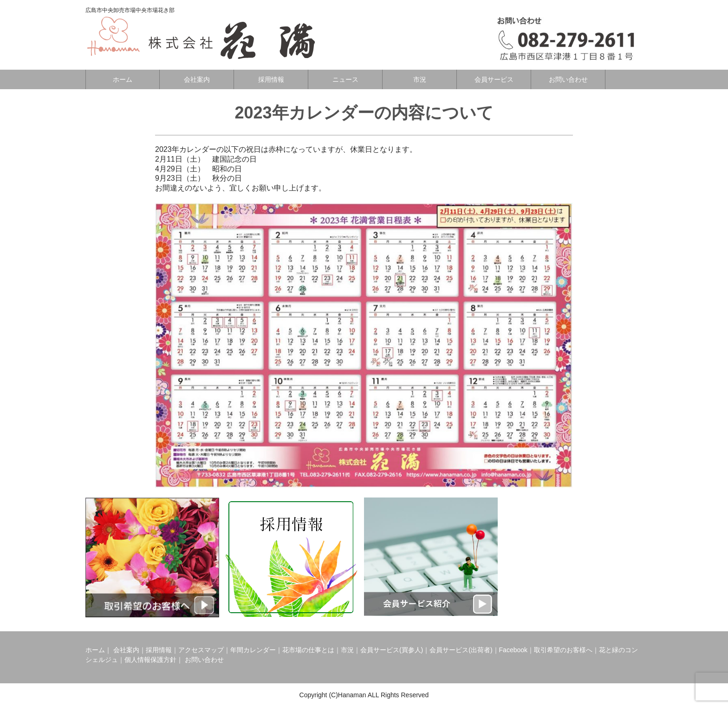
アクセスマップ (201, 650)
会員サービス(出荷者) (461, 650)
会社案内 (197, 79)
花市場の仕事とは (308, 650)
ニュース (345, 79)
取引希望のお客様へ (563, 650)
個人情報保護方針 (150, 660)
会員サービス (494, 79)
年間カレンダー (253, 650)
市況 (420, 79)
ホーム (123, 79)
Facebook (513, 650)
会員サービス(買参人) (392, 650)
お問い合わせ (568, 79)
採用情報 (271, 79)
